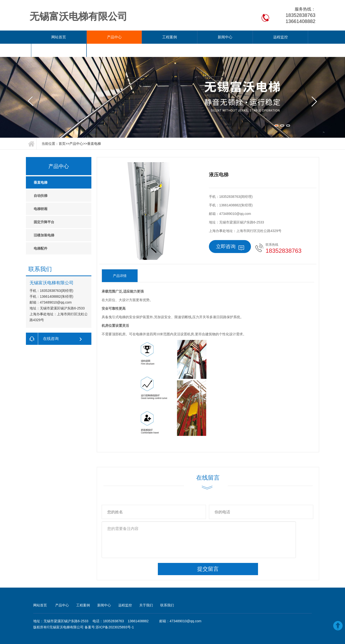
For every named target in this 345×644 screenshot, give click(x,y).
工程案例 (132, 37)
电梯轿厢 (41, 196)
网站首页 (53, 37)
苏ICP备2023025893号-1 (115, 614)
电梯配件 (41, 235)
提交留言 (208, 556)
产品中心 (93, 37)
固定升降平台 (44, 209)
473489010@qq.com (185, 608)
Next (313, 79)
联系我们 (291, 37)
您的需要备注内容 (199, 527)
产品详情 (120, 263)
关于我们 (251, 37)
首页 (62, 130)
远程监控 (211, 37)
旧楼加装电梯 (44, 222)
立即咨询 (230, 234)
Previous (32, 79)
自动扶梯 (41, 182)
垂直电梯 (94, 130)
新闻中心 (172, 37)
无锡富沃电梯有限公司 (66, 614)
